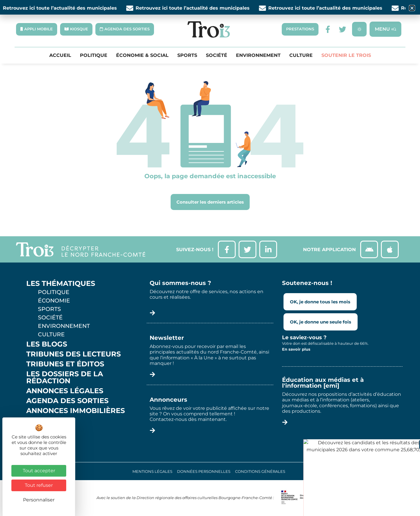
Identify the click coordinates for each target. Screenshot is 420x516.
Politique (94, 55)
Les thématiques (61, 284)
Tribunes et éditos (65, 364)
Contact (44, 440)
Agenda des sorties (67, 401)
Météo (39, 431)
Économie (54, 300)
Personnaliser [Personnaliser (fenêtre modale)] (39, 500)
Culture (301, 55)
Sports (187, 55)
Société (217, 55)
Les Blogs (47, 344)
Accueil (60, 55)
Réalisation (374, 472)
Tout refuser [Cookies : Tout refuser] (39, 485)
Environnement (258, 55)
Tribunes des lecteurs (73, 354)
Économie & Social (142, 55)
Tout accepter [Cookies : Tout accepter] (39, 471)
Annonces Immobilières (76, 411)
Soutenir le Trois (346, 55)
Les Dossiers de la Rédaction (65, 377)
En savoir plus (296, 349)
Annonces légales (65, 391)
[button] (412, 8)
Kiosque (43, 421)
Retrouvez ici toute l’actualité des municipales (64, 8)
